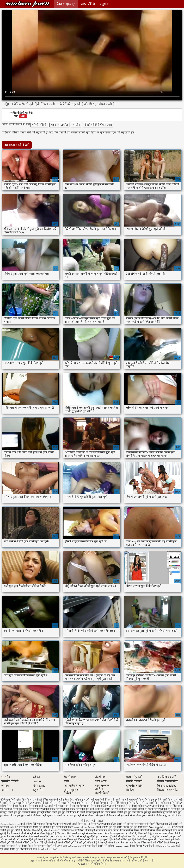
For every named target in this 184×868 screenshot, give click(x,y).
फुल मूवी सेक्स (79, 803)
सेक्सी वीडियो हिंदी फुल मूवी (156, 824)
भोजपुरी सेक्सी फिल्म (74, 824)
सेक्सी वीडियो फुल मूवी (106, 827)
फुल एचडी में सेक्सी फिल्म (162, 800)
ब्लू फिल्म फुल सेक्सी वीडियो (131, 809)
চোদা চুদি (14, 827)
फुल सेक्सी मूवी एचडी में (54, 806)
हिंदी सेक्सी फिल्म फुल (142, 840)
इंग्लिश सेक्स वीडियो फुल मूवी (76, 800)
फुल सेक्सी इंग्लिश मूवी (134, 803)
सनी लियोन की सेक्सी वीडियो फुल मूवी (83, 812)
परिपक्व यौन (101, 830)
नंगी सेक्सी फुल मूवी (120, 800)
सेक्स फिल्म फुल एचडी (162, 812)
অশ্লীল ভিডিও (67, 830)
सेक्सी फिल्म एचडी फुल (93, 815)
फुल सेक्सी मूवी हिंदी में (117, 806)
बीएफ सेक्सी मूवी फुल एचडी (82, 809)
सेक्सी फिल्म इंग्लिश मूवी (161, 830)
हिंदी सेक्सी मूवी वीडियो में (40, 827)
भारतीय (76, 125)
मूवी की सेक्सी (102, 836)
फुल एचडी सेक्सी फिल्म (22, 803)
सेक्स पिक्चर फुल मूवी (142, 812)
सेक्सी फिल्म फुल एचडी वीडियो (167, 815)
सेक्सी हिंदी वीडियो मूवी (85, 830)
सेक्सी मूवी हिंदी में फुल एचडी (98, 125)
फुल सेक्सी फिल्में (16, 806)
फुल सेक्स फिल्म (141, 827)
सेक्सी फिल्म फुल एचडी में (142, 815)
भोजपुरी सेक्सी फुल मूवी (11, 812)
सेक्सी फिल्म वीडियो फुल (109, 833)
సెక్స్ (48, 833)
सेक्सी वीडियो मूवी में (68, 843)
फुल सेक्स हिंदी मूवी (115, 803)
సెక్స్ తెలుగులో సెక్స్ (143, 833)
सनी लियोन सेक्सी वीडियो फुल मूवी (116, 812)
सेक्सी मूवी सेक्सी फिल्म (35, 833)
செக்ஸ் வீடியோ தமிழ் (144, 836)
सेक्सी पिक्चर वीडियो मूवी (45, 846)
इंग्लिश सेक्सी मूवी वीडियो (152, 843)
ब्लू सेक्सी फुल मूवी (176, 809)
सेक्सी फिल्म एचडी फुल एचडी (116, 815)
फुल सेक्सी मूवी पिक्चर (76, 806)
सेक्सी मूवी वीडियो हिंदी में (88, 843)
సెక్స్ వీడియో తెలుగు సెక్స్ (32, 830)
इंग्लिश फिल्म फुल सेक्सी (31, 800)
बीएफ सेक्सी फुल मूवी (59, 809)
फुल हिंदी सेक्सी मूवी (13, 809)
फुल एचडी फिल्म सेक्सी (139, 800)
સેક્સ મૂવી (62, 846)
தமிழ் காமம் (74, 846)
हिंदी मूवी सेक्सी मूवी (49, 843)
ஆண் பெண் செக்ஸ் (85, 827)
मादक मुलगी (103, 840)
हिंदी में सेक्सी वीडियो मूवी (121, 840)
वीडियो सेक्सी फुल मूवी (55, 812)
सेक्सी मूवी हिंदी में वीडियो (21, 849)
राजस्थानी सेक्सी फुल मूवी (33, 812)
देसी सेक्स (23, 827)
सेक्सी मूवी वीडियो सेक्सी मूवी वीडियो (98, 846)
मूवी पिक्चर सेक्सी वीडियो (86, 840)
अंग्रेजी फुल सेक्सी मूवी (10, 800)
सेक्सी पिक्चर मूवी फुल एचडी (43, 815)
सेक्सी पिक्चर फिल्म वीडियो (142, 846)
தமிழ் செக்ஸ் (57, 833)
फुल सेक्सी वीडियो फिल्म (139, 806)
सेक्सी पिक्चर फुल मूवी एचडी (17, 815)
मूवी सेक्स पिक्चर (66, 840)
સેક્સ (155, 833)
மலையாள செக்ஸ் (165, 846)
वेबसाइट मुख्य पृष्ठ (66, 4)
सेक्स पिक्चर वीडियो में (118, 830)
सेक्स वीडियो (92, 833)
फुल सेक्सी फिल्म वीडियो (156, 803)
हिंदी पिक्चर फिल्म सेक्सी (53, 824)
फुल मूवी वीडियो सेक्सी (28, 4)
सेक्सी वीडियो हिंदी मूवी (30, 824)
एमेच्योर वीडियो (39, 125)
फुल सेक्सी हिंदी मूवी (159, 806)
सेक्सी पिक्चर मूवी (125, 827)
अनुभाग (104, 4)
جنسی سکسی (122, 846)
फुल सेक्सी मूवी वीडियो (97, 806)
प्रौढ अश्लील (119, 843)
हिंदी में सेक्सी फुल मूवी (166, 836)
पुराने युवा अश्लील (60, 125)
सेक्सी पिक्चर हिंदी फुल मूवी (69, 815)
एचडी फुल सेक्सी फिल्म (100, 800)
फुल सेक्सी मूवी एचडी (34, 806)
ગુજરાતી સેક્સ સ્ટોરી (10, 836)
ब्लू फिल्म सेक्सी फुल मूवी (156, 809)
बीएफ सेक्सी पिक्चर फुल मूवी (36, 809)
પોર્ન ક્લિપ (173, 827)
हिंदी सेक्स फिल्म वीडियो (169, 833)
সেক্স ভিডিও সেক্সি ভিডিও (45, 849)
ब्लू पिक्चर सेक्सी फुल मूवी (107, 809)
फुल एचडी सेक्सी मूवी (43, 803)
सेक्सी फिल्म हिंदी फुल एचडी (46, 836)
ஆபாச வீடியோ (68, 836)
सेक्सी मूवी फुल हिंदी (87, 836)
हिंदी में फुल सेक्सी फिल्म (22, 846)
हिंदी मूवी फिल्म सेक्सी (14, 833)
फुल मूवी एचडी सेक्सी (62, 803)
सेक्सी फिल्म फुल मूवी (101, 824)
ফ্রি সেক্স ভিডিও (132, 843)
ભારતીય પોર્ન (127, 833)
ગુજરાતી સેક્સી (12, 840)
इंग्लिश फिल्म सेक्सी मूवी (163, 840)
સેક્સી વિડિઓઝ (52, 830)
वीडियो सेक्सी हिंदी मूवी (75, 833)
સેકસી (87, 824)
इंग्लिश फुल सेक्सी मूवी (53, 800)
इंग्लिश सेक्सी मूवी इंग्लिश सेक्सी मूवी (127, 824)
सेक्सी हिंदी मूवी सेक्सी (48, 840)
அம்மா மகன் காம (10, 824)
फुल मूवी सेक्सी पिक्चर (96, 803)
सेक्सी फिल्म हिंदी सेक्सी (139, 830)
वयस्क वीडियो (88, 4)
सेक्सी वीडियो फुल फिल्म (29, 843)
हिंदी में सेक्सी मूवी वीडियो (120, 836)
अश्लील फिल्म (27, 836)
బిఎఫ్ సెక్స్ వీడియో (158, 827)
